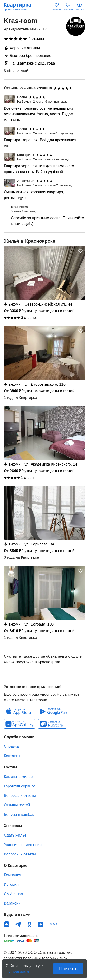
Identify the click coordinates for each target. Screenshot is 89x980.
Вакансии (12, 903)
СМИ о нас (13, 894)
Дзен (41, 924)
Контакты (12, 756)
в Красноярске (47, 662)
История (11, 884)
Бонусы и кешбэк (19, 814)
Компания (12, 875)
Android (54, 712)
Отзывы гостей (17, 805)
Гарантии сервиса (20, 786)
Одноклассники (29, 924)
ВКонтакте (7, 924)
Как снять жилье (18, 777)
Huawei (19, 724)
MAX (54, 924)
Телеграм (18, 924)
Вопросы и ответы (20, 796)
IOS (19, 712)
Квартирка (20, 7)
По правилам (17, 970)
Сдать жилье (15, 835)
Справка (11, 746)
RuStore (52, 724)
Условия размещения (23, 845)
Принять (68, 969)
